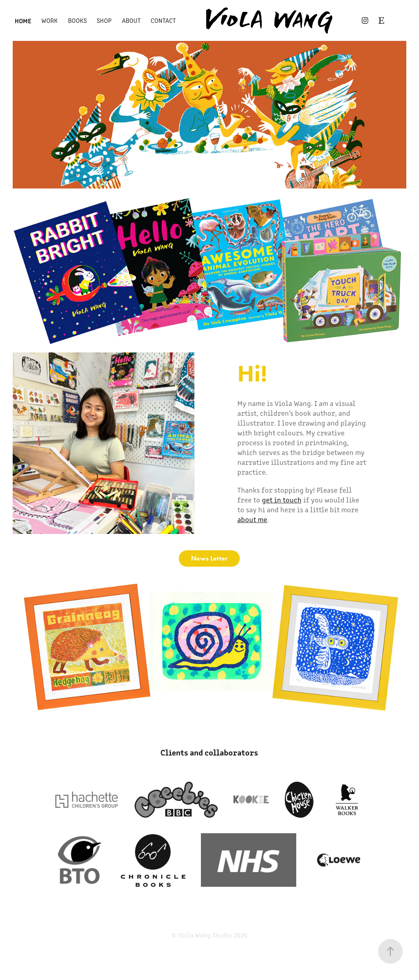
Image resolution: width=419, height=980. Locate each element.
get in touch (282, 500)
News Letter (209, 558)
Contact (163, 20)
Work (50, 20)
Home (23, 20)
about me (252, 519)
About (131, 20)
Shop (104, 20)
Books (77, 20)
